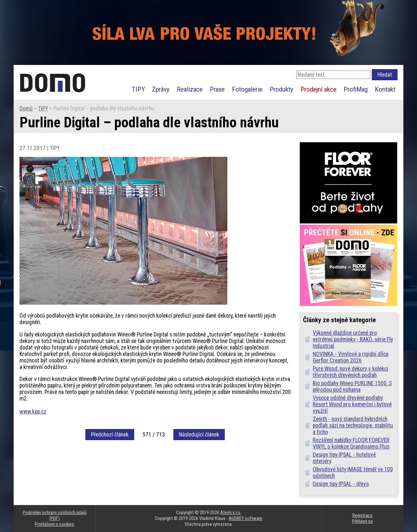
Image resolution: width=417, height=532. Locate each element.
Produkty (281, 89)
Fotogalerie (247, 89)
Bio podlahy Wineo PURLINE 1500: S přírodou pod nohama (352, 386)
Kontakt (385, 89)
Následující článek (199, 435)
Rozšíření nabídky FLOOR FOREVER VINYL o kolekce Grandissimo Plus (351, 443)
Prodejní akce (318, 89)
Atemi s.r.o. (231, 513)
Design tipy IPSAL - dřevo (341, 484)
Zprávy (161, 89)
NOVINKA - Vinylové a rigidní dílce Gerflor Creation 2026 (351, 357)
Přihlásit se (362, 521)
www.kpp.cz (33, 412)
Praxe (217, 89)
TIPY (138, 89)
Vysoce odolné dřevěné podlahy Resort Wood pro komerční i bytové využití (352, 404)
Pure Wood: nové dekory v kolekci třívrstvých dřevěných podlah (350, 372)
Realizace (190, 89)
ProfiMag (356, 89)
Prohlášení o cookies (54, 524)
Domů (26, 108)
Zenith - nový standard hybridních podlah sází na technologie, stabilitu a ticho (353, 425)
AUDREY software (246, 518)
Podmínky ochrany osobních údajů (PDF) (55, 515)
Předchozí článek (110, 435)
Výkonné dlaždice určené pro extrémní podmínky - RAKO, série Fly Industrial (353, 339)
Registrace (362, 515)
